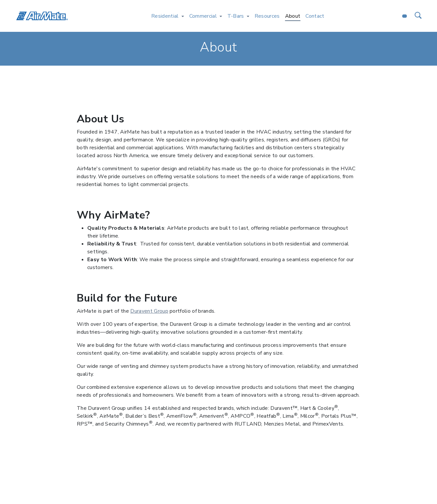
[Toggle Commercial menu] (221, 16)
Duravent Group (149, 311)
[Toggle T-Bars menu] (248, 16)
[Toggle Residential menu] (183, 16)
